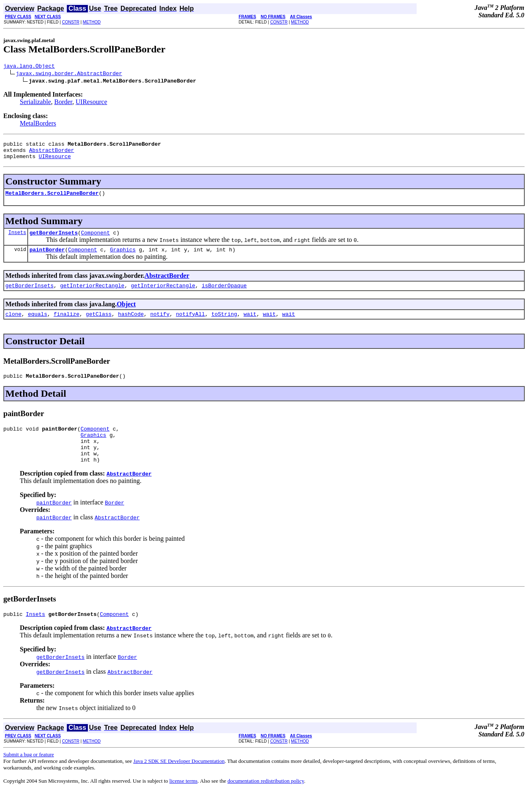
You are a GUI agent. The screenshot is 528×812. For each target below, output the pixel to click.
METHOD (92, 22)
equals (38, 325)
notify (160, 325)
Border (64, 103)
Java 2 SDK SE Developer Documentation (179, 782)
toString (224, 325)
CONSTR (71, 22)
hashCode (131, 325)
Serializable (35, 103)
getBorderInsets (53, 240)
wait (250, 325)
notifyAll (191, 325)
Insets (17, 240)
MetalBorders (38, 124)
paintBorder (47, 258)
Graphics (123, 258)
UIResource (91, 103)
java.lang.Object (29, 67)
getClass (99, 325)
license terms (184, 802)
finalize (66, 325)
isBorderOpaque (224, 295)
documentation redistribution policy (265, 802)
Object (126, 314)
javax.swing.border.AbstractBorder (69, 74)
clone (13, 325)
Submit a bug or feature (29, 775)
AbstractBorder (51, 154)
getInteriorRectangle (92, 295)
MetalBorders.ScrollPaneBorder (52, 199)
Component (95, 240)
